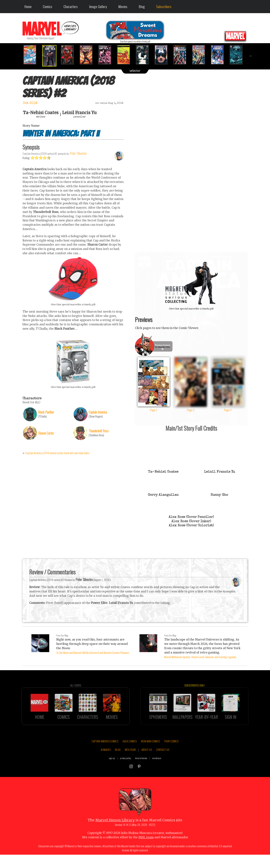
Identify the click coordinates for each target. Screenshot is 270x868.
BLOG (118, 760)
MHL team (146, 847)
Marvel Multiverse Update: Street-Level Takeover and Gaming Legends (200, 657)
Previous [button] (20, 56)
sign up (112, 768)
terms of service (141, 768)
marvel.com (157, 768)
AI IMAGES (106, 760)
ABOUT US (147, 760)
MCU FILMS (130, 760)
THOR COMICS (171, 751)
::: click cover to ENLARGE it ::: (191, 253)
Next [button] (250, 56)
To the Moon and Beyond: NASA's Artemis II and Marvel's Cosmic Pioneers (93, 653)
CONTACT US (163, 760)
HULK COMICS (130, 751)
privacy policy (126, 768)
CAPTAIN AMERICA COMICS (105, 751)
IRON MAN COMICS (150, 751)
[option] (32, 55)
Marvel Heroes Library (115, 830)
